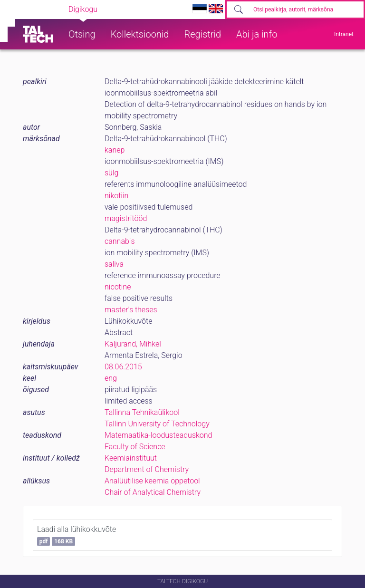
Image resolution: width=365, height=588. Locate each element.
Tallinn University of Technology (157, 424)
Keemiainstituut (131, 458)
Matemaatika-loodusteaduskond (158, 435)
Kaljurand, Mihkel (133, 344)
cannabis (120, 241)
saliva (114, 264)
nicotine (118, 287)
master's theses (131, 310)
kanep (115, 150)
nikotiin (116, 196)
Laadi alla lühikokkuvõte (77, 535)
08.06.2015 (123, 367)
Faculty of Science (135, 447)
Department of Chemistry (147, 469)
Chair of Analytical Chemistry (153, 492)
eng (111, 378)
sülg (111, 173)
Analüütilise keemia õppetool (152, 481)
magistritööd (126, 218)
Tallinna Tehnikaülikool (142, 412)
